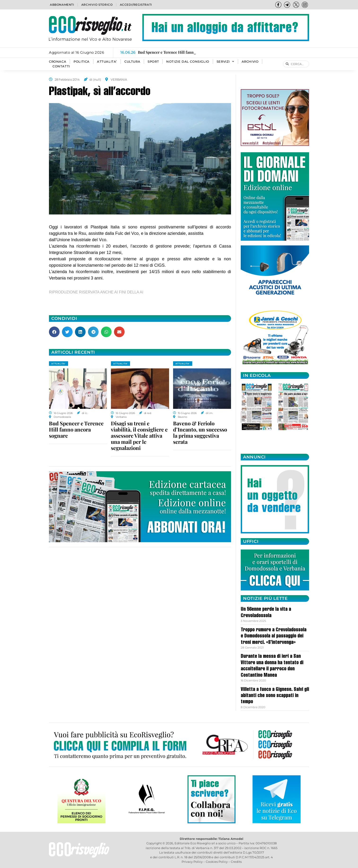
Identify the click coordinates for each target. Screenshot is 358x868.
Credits (236, 862)
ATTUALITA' (59, 364)
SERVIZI (225, 62)
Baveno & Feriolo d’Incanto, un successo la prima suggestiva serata (200, 432)
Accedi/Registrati (136, 5)
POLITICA (82, 62)
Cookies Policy (217, 862)
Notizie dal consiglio (188, 62)
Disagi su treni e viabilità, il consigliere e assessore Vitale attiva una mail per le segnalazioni (139, 436)
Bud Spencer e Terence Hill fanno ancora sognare (76, 429)
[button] (54, 332)
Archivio (250, 62)
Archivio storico (97, 5)
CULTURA (132, 62)
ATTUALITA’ (107, 62)
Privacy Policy (192, 862)
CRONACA (58, 62)
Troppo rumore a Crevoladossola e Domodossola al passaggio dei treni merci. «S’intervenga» (274, 636)
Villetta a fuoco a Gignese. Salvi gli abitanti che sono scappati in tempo (275, 696)
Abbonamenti (62, 5)
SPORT (153, 62)
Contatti (61, 66)
